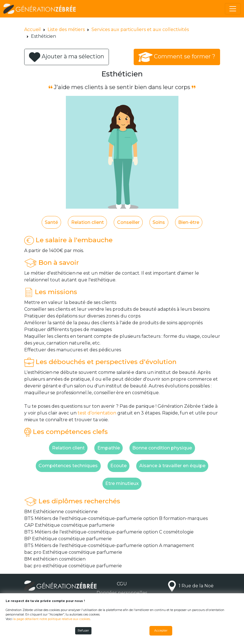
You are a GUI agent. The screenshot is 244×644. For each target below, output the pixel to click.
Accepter (161, 631)
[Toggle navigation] (233, 9)
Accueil (33, 29)
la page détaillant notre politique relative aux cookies (52, 619)
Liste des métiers (66, 29)
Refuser (83, 631)
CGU (122, 584)
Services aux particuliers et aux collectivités (140, 29)
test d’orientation (97, 413)
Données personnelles (122, 593)
